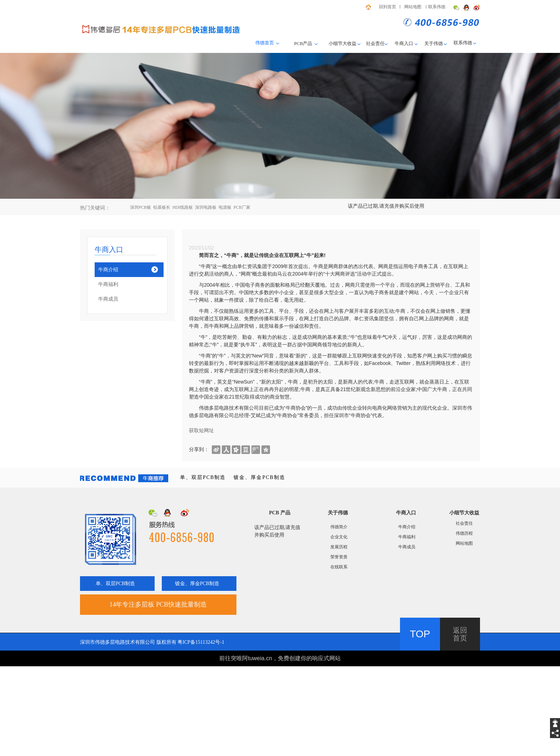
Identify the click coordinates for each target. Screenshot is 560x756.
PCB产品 (304, 43)
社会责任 (377, 43)
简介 (343, 527)
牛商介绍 (108, 270)
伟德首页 (265, 43)
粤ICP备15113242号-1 (201, 642)
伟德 (467, 43)
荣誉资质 (339, 557)
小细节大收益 (464, 513)
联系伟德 (437, 7)
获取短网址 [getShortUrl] (201, 430)
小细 (333, 43)
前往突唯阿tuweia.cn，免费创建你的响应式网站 (280, 658)
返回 (460, 630)
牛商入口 (406, 43)
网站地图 (413, 7)
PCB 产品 (280, 513)
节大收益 (347, 43)
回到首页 (387, 7)
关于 (333, 513)
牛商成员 (108, 299)
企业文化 (339, 537)
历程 (469, 533)
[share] (555, 733)
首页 (460, 638)
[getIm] (555, 723)
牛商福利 (108, 284)
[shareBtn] (216, 449)
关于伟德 (434, 43)
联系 (458, 43)
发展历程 (339, 547)
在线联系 (339, 567)
